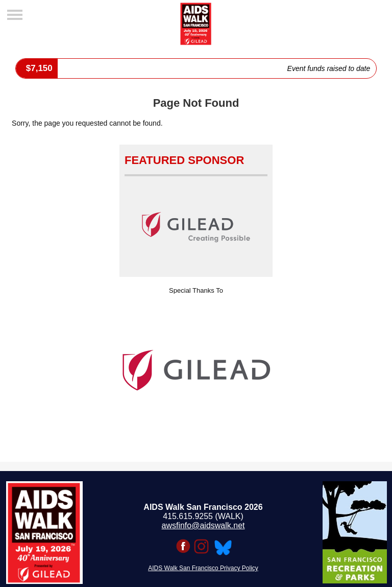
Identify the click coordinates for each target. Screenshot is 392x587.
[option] (196, 370)
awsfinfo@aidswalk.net (203, 525)
